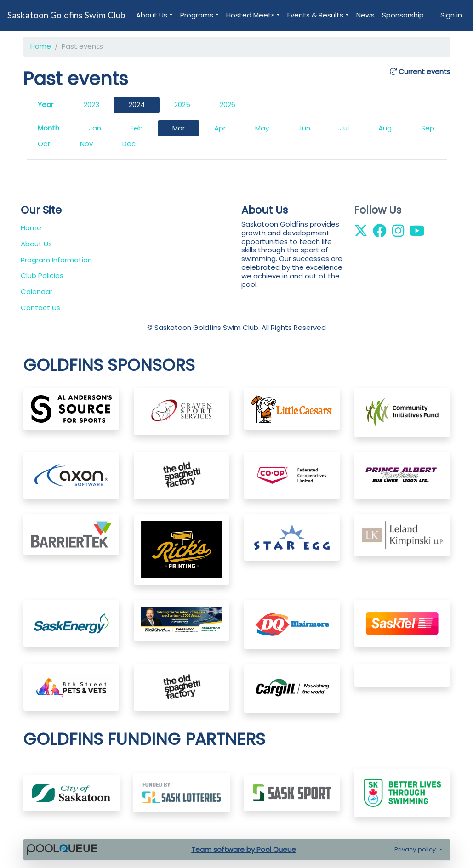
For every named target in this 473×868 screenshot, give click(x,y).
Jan (95, 128)
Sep (428, 128)
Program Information (56, 260)
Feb (137, 128)
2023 (91, 105)
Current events (420, 72)
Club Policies (42, 275)
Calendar (37, 292)
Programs (197, 15)
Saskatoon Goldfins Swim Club (66, 15)
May (262, 128)
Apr (220, 128)
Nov (86, 144)
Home (41, 46)
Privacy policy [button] (416, 849)
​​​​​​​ (182, 792)
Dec (129, 144)
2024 (137, 105)
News (365, 15)
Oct (44, 144)
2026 (228, 105)
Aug (385, 128)
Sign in (451, 15)
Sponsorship (403, 15)
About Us (152, 15)
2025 (182, 105)
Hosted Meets (251, 15)
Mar (179, 128)
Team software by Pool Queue (244, 849)
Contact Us (40, 308)
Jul (344, 128)
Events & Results (315, 15)
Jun (304, 128)
